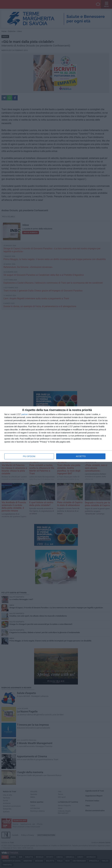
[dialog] (56, 434)
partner (25, 414)
